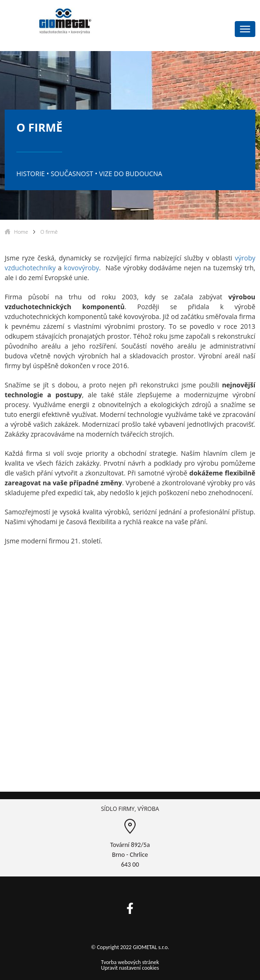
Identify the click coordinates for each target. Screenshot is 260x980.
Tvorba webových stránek (130, 962)
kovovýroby (82, 268)
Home (21, 232)
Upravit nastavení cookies (130, 968)
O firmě (49, 232)
